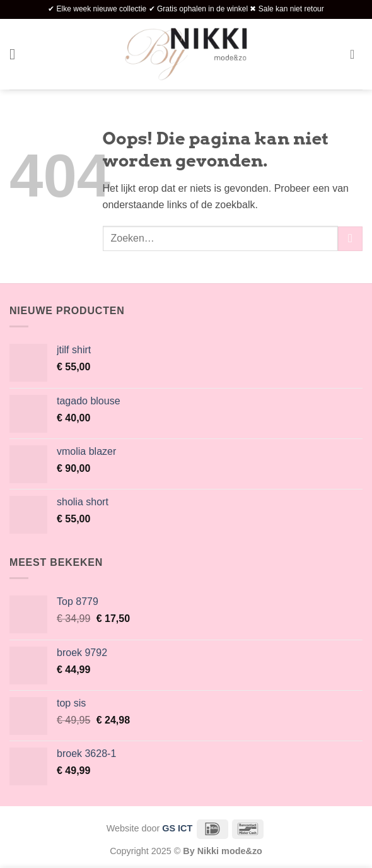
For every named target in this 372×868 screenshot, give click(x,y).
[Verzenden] (350, 239)
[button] (17, 54)
